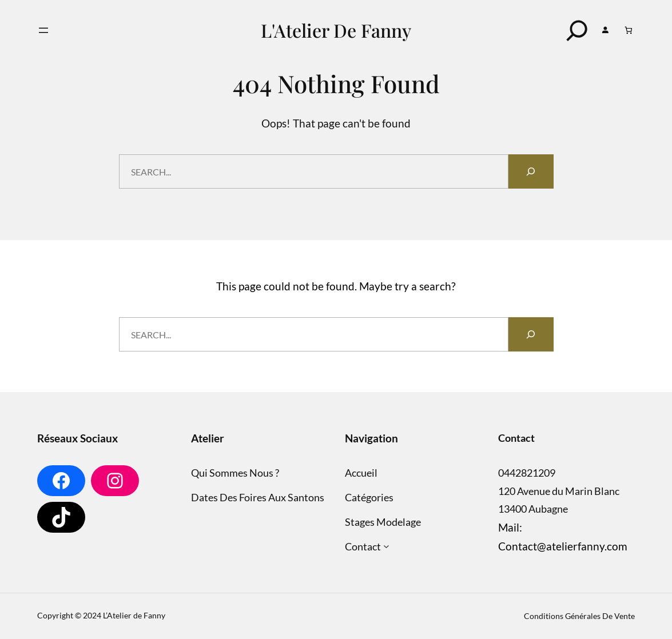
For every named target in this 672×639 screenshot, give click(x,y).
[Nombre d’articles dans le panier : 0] (629, 30)
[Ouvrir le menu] (43, 30)
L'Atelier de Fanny (336, 30)
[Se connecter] (605, 30)
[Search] (577, 30)
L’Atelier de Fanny (134, 615)
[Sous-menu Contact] (386, 547)
